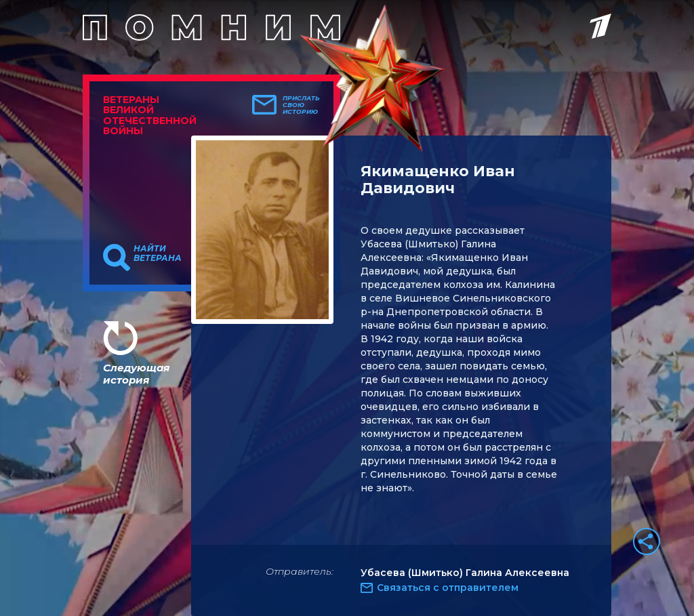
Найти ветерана (158, 253)
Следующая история (136, 374)
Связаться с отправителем (448, 588)
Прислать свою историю (301, 105)
